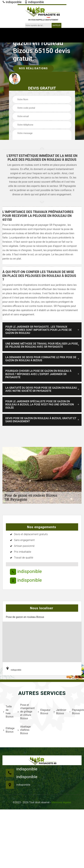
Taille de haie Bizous (8, 712)
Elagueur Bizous (44, 712)
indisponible (12, 2)
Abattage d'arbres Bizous (24, 730)
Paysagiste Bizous (77, 712)
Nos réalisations (33, 68)
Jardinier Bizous (60, 712)
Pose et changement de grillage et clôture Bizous (26, 712)
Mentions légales (61, 802)
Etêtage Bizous (8, 730)
